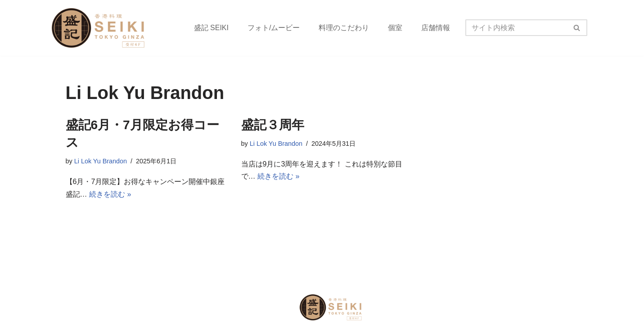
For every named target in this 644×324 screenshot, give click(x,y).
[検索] (516, 28)
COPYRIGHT (88, 307)
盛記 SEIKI (211, 28)
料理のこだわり (344, 28)
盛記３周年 (273, 125)
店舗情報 (436, 28)
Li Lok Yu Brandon (101, 161)
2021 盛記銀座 (141, 307)
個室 (395, 28)
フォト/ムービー (274, 28)
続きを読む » (110, 194)
